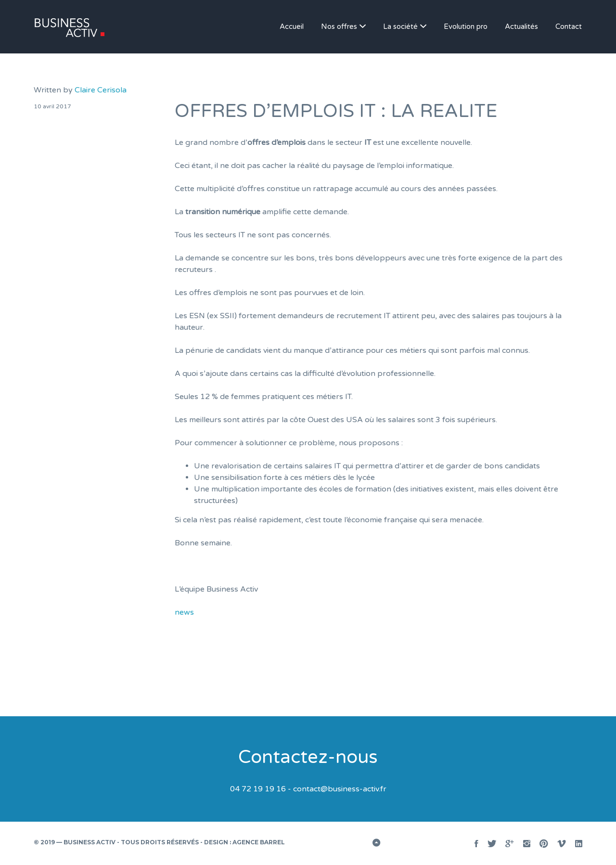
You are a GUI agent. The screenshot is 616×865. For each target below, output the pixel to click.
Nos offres (339, 26)
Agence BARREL (259, 842)
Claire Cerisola (101, 90)
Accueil (292, 26)
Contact (569, 26)
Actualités (521, 26)
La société (400, 26)
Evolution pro (466, 26)
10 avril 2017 (52, 106)
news (184, 612)
